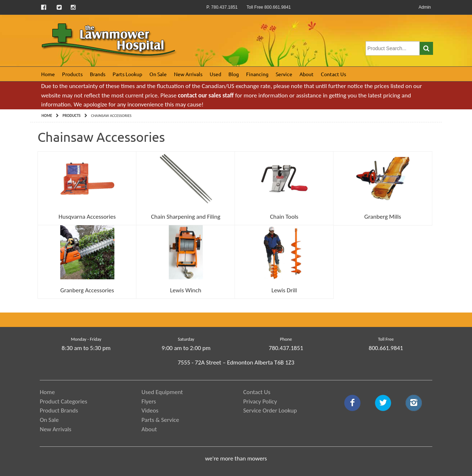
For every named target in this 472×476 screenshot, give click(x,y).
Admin (425, 7)
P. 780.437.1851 (222, 7)
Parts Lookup (127, 74)
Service (284, 74)
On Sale (158, 74)
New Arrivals (188, 74)
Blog (234, 74)
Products (72, 74)
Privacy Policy (260, 401)
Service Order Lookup (270, 411)
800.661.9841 (386, 348)
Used (215, 74)
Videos (150, 411)
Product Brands (59, 411)
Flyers (149, 401)
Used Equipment (162, 392)
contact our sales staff (206, 95)
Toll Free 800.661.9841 (269, 7)
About (307, 74)
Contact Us (333, 74)
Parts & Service (160, 420)
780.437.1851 (286, 348)
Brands (98, 74)
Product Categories (64, 401)
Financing (257, 74)
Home (48, 74)
